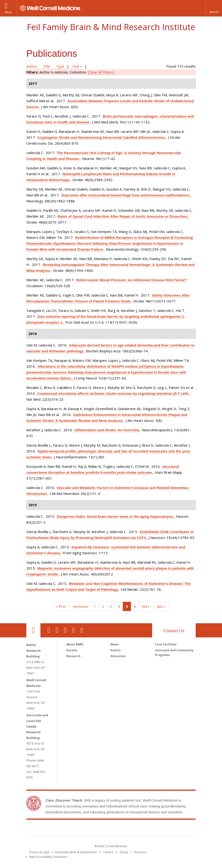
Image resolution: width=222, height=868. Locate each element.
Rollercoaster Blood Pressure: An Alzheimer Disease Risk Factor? (132, 280)
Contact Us (174, 631)
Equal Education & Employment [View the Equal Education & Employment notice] (76, 852)
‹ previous (80, 606)
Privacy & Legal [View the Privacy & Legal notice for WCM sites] (39, 852)
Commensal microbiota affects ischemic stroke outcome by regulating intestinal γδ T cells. (114, 393)
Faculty (72, 650)
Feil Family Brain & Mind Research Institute (111, 27)
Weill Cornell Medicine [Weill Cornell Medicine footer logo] (77, 829)
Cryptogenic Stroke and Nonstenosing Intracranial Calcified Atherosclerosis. (102, 137)
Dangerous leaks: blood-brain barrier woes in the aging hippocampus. (115, 516)
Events (116, 650)
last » (161, 606)
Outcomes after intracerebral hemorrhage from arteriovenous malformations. (126, 195)
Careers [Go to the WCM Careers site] (108, 852)
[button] (214, 8)
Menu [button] (8, 12)
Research (73, 656)
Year (76, 66)
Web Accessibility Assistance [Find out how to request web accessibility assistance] (48, 857)
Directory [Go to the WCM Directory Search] (140, 852)
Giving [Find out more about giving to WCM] (124, 852)
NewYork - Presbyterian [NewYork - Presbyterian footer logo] (150, 829)
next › (147, 606)
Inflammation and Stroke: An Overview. (107, 430)
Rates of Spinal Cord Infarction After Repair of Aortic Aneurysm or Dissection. (123, 216)
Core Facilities (166, 644)
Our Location (33, 630)
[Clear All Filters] (101, 72)
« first (61, 606)
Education (118, 656)
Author (32, 66)
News (115, 644)
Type (60, 66)
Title (46, 66)
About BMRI (75, 644)
